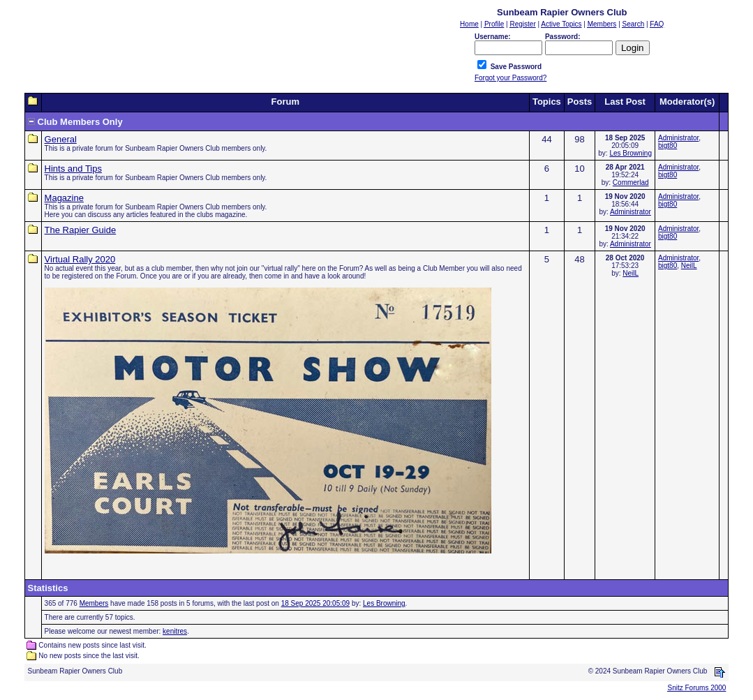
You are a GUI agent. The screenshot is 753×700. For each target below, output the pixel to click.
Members (94, 603)
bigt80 (668, 146)
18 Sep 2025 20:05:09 (315, 603)
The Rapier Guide (81, 230)
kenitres (175, 631)
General (61, 139)
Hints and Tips (73, 169)
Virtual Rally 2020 (80, 259)
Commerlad (631, 183)
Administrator (678, 138)
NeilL (631, 273)
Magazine (64, 198)
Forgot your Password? (510, 78)
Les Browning (631, 153)
